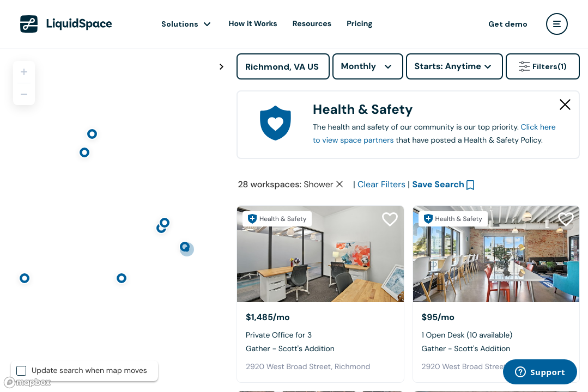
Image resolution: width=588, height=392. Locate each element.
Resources (312, 24)
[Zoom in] (24, 72)
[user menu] (557, 24)
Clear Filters (381, 184)
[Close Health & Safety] (565, 105)
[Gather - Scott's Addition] (320, 254)
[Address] (283, 66)
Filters (543, 66)
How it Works (253, 24)
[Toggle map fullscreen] (221, 67)
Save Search (438, 184)
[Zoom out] (24, 94)
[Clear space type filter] (340, 184)
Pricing (359, 24)
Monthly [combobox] (359, 66)
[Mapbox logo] (27, 382)
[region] (114, 220)
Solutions (180, 24)
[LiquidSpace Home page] (66, 24)
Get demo (508, 24)
